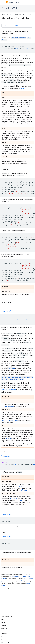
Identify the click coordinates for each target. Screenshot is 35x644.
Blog (3, 620)
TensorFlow (5, 14)
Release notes (6, 640)
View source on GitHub (11, 26)
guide (23, 88)
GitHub (3, 623)
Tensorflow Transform (9, 390)
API (11, 14)
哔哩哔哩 (4, 629)
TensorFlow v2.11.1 (9, 8)
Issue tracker (5, 637)
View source (6, 311)
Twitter (4, 626)
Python (29, 14)
